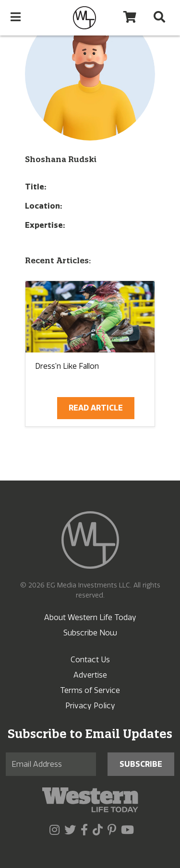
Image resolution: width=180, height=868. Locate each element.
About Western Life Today (90, 617)
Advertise (90, 675)
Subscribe (141, 764)
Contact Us (90, 660)
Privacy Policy (90, 706)
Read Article (96, 408)
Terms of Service (90, 690)
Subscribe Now (90, 633)
